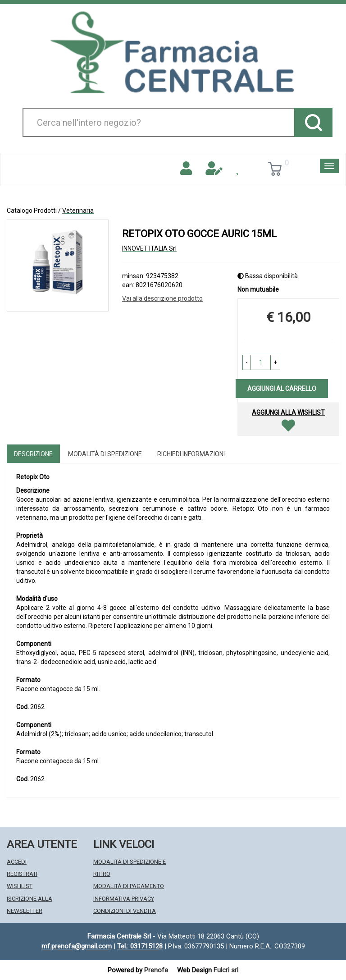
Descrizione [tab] (33, 454)
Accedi (17, 862)
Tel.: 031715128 (140, 946)
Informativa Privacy (124, 899)
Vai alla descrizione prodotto (162, 298)
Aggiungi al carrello (282, 389)
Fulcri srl (226, 970)
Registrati (22, 874)
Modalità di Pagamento (129, 886)
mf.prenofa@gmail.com (77, 946)
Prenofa (156, 970)
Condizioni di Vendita (125, 911)
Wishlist (20, 886)
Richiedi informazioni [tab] (191, 454)
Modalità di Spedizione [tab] (105, 454)
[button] (247, 362)
